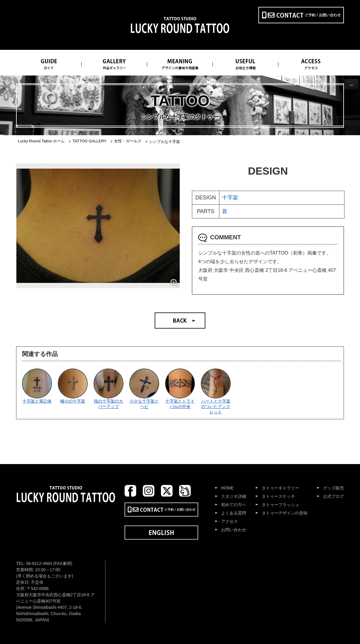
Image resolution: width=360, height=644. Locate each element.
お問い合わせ (234, 530)
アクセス (229, 521)
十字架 (230, 198)
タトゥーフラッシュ (280, 505)
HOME (227, 488)
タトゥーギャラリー (280, 488)
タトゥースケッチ (278, 496)
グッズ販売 (333, 488)
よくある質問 (234, 513)
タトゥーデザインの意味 (285, 513)
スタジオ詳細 (234, 496)
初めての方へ (234, 505)
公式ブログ (333, 496)
